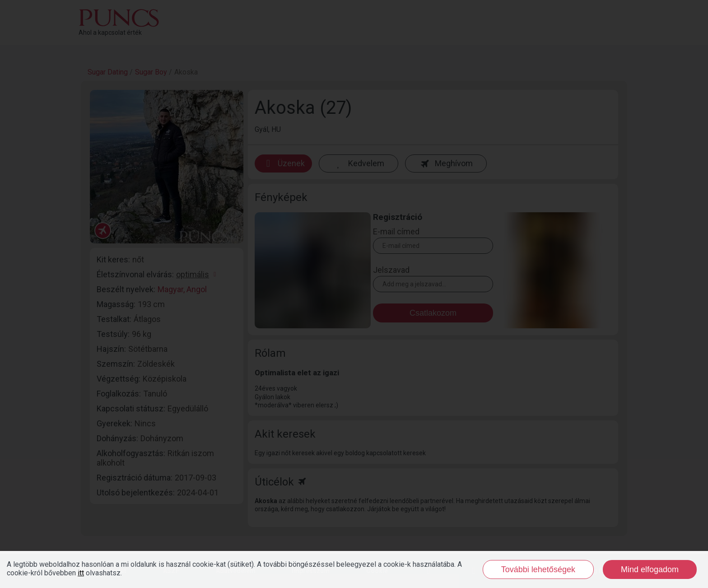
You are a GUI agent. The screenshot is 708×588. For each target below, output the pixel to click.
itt (81, 573)
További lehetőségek (538, 569)
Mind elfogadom (650, 569)
